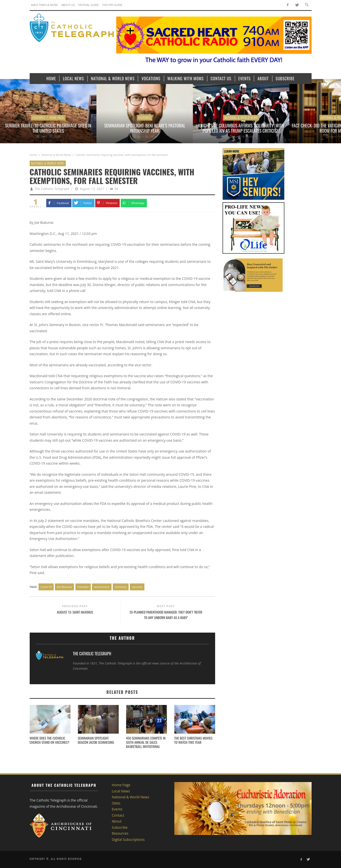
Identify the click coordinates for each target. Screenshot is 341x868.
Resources (120, 833)
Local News (121, 791)
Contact (118, 815)
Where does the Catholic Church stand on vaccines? (50, 740)
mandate (83, 587)
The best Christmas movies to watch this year (193, 740)
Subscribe (120, 827)
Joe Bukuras (64, 587)
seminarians (102, 587)
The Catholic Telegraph (52, 189)
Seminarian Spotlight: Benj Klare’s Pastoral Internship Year (145, 128)
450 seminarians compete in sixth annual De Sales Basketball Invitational (146, 742)
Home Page (57, 117)
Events (117, 809)
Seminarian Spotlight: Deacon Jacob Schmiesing (96, 740)
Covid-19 (46, 587)
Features (39, 117)
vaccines (137, 587)
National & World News (241, 117)
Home (34, 155)
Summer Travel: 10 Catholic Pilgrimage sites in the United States (48, 128)
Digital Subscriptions (128, 839)
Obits (116, 803)
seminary (121, 587)
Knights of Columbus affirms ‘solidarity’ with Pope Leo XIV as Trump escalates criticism (241, 128)
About (117, 821)
